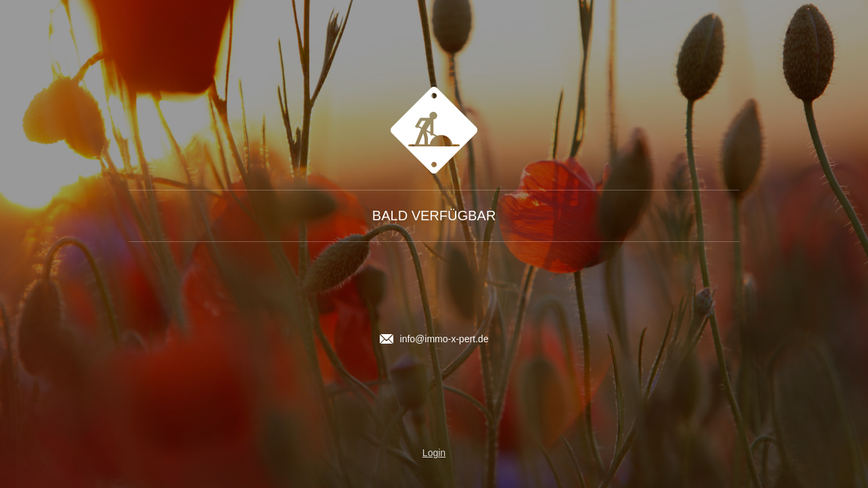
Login (434, 453)
